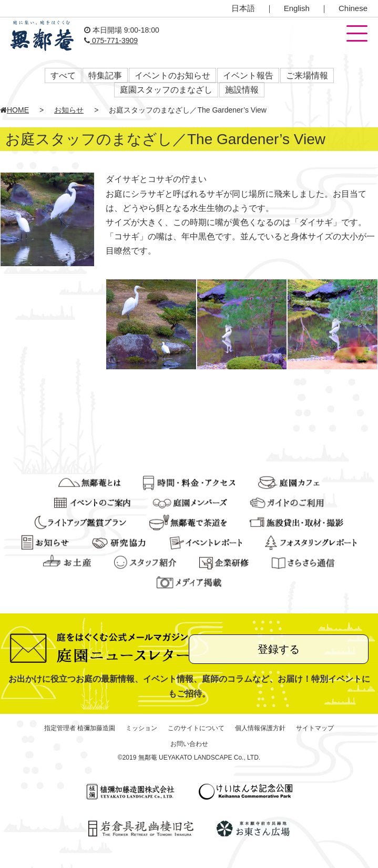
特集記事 (105, 75)
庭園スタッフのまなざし (166, 90)
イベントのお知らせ (172, 75)
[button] (357, 34)
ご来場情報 (307, 75)
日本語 (243, 8)
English (297, 8)
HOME (14, 110)
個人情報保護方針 (260, 728)
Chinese (353, 8)
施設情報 (242, 90)
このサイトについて (196, 728)
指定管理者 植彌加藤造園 (80, 728)
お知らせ (69, 110)
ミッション (141, 728)
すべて (63, 75)
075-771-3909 (111, 41)
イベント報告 (248, 75)
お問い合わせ (189, 744)
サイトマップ (315, 728)
